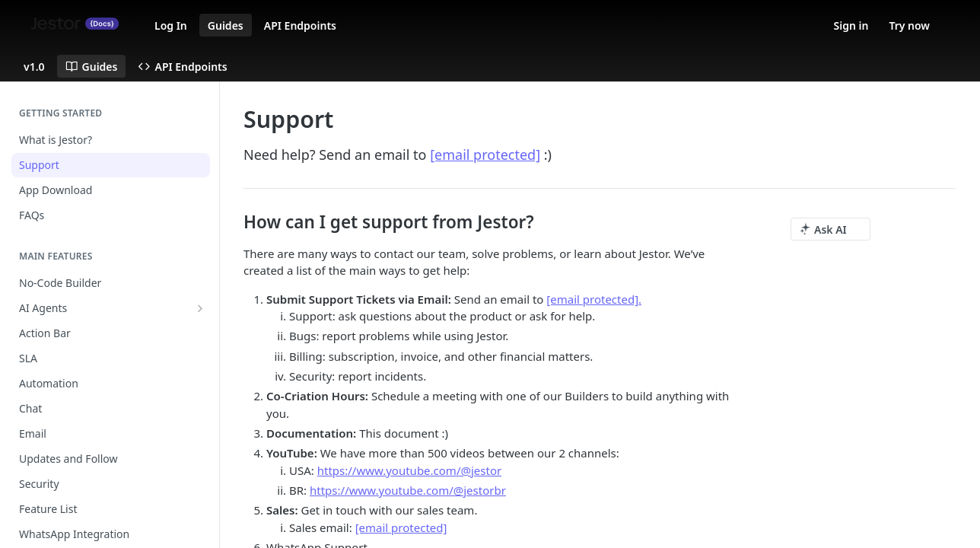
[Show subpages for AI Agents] (200, 308)
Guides (226, 25)
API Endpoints (300, 25)
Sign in (851, 25)
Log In (171, 25)
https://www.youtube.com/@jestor (409, 470)
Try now (909, 25)
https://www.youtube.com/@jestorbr (408, 490)
